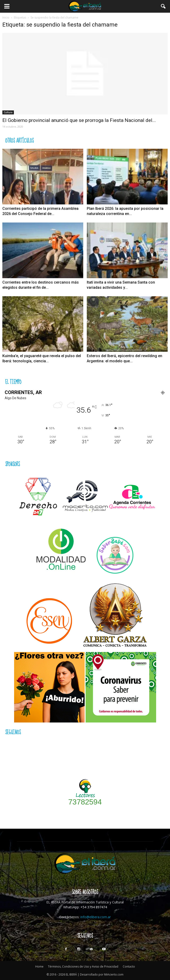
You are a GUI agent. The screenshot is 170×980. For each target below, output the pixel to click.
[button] (163, 6)
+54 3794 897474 (94, 907)
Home (39, 966)
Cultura (8, 112)
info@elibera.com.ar (96, 917)
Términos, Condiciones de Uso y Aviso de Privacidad (83, 966)
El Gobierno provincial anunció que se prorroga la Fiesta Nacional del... (79, 120)
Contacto (129, 966)
